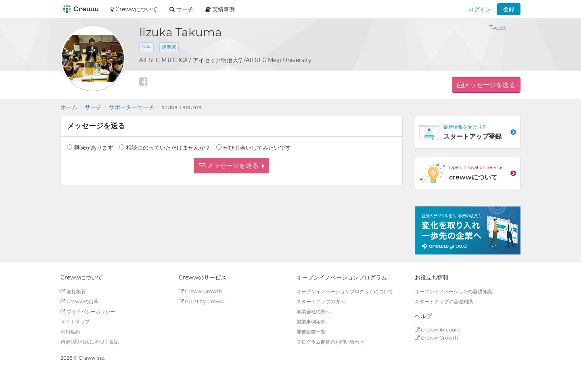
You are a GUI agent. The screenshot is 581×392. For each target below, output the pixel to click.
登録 (509, 9)
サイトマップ (75, 322)
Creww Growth (200, 291)
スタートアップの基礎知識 (444, 301)
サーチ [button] (181, 9)
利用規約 (70, 332)
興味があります (94, 148)
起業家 (169, 47)
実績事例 (220, 9)
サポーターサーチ (132, 107)
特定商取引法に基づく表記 (90, 342)
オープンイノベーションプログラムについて (345, 291)
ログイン (480, 9)
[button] (231, 166)
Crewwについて (134, 9)
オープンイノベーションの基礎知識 (454, 291)
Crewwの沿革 (79, 301)
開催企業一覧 (311, 332)
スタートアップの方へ (321, 301)
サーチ (93, 107)
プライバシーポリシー (88, 312)
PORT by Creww (202, 301)
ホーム (69, 107)
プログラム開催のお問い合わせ (330, 342)
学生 (146, 47)
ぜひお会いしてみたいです (257, 148)
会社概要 (73, 291)
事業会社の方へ (313, 312)
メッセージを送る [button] (489, 85)
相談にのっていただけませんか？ (168, 148)
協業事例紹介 (311, 322)
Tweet (498, 28)
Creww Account (438, 330)
